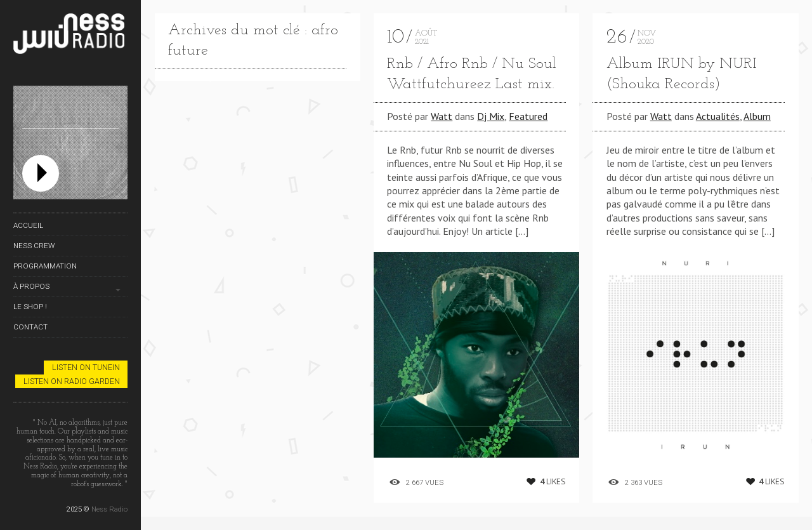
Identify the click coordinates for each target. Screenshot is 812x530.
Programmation (45, 266)
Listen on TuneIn (86, 367)
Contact (30, 327)
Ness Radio (109, 509)
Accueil (28, 225)
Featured (528, 116)
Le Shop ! (30, 307)
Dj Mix (491, 116)
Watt (442, 116)
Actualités (718, 116)
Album (757, 116)
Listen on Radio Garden (72, 381)
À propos (31, 286)
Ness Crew (34, 246)
